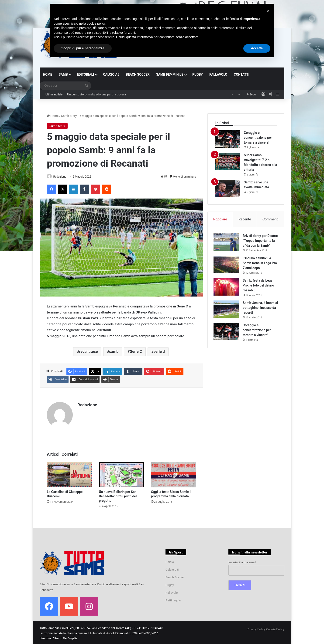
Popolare (220, 219)
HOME (48, 74)
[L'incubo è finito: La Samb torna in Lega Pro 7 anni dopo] (227, 270)
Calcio (170, 560)
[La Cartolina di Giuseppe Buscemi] (69, 473)
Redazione (62, 177)
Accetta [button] (257, 48)
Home (53, 116)
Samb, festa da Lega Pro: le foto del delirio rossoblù (259, 291)
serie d (159, 352)
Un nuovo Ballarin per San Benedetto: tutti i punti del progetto (118, 495)
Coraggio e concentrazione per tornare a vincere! (258, 138)
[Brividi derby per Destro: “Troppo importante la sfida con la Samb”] (227, 243)
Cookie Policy (275, 628)
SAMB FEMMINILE (170, 74)
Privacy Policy (256, 628)
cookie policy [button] (96, 24)
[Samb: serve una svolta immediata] (227, 189)
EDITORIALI (85, 74)
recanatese (89, 352)
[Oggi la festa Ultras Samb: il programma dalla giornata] (174, 473)
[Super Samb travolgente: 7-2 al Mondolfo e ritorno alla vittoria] (227, 161)
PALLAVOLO (218, 74)
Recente (245, 219)
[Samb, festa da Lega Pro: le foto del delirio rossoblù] (227, 293)
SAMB (63, 74)
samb (114, 352)
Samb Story (69, 116)
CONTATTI (242, 74)
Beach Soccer (175, 576)
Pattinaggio (173, 599)
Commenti (271, 219)
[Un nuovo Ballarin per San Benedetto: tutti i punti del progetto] (121, 473)
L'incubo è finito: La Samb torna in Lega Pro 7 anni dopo (258, 269)
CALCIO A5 (111, 74)
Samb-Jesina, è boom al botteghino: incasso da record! (260, 314)
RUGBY (198, 74)
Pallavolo (172, 591)
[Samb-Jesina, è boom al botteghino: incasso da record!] (227, 315)
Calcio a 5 (172, 568)
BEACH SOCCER (138, 74)
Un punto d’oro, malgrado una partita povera (97, 94)
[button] (268, 11)
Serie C (136, 352)
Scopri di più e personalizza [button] (83, 48)
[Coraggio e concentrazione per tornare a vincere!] (227, 139)
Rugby (170, 583)
